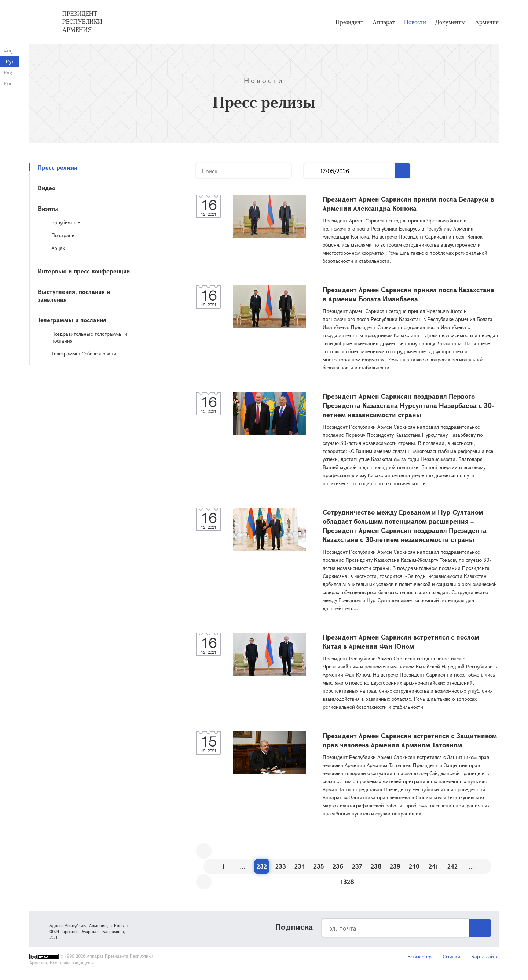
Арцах (58, 248)
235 (319, 866)
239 (395, 866)
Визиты (48, 208)
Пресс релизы (58, 167)
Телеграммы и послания (72, 320)
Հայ (8, 50)
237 (357, 866)
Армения (487, 22)
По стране (63, 235)
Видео (47, 188)
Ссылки (451, 956)
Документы (450, 22)
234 (300, 866)
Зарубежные (66, 222)
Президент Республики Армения (82, 22)
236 (338, 866)
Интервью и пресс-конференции (84, 271)
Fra (8, 83)
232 (262, 866)
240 (414, 866)
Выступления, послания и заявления (74, 295)
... (312, 171)
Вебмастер (419, 956)
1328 (347, 882)
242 (452, 866)
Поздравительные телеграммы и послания (89, 337)
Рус (10, 61)
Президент (349, 22)
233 (281, 866)
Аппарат (384, 22)
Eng (8, 72)
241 (433, 866)
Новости (415, 22)
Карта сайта (485, 956)
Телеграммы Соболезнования (85, 353)
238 (376, 866)
